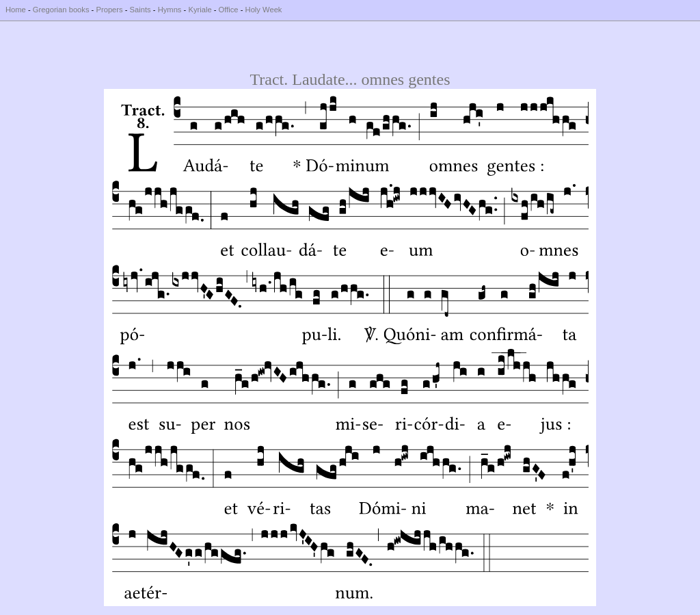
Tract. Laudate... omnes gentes (350, 79)
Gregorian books (61, 10)
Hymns (170, 10)
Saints (140, 10)
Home (16, 10)
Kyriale (200, 10)
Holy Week (264, 10)
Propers (109, 10)
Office (229, 10)
